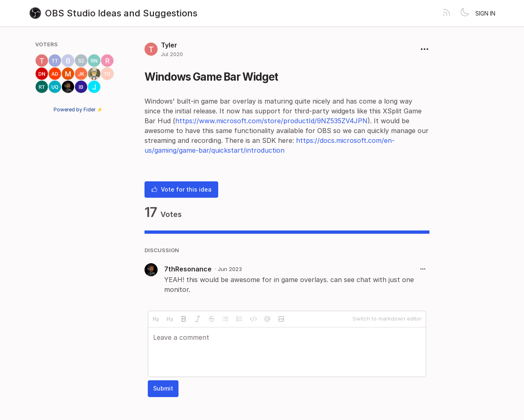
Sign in (485, 13)
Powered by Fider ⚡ (78, 110)
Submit (163, 388)
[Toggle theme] (465, 13)
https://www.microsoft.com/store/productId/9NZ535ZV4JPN (271, 121)
